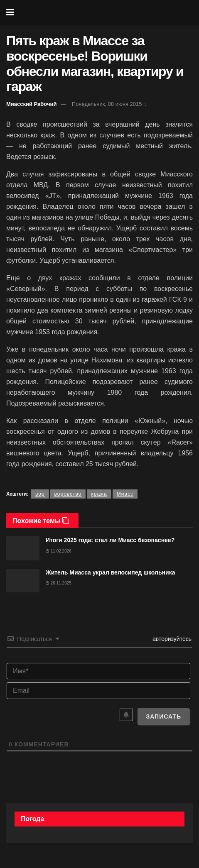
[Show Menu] (10, 12)
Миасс (125, 494)
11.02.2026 (59, 551)
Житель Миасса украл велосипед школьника (110, 572)
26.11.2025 (59, 583)
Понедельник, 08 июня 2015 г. (109, 104)
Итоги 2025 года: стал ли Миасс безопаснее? (110, 540)
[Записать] (163, 716)
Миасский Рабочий (32, 104)
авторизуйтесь (171, 639)
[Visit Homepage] (105, 12)
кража (99, 494)
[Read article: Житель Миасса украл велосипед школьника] (23, 581)
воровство (68, 494)
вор (40, 494)
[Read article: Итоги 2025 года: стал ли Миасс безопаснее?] (23, 548)
